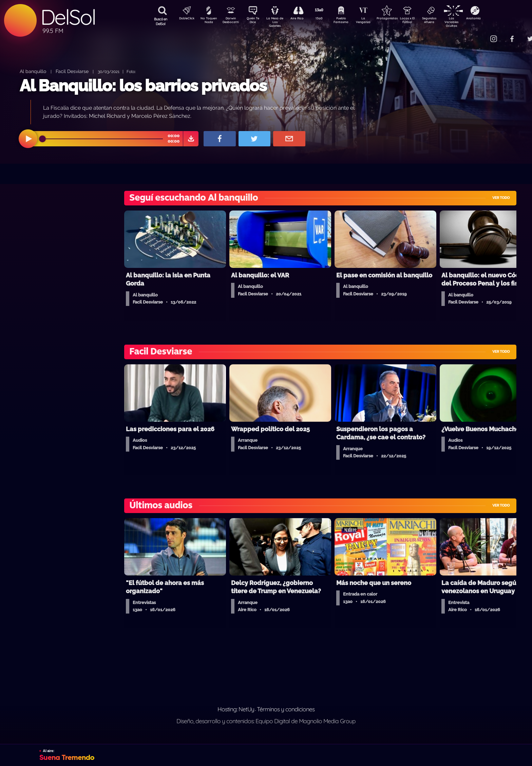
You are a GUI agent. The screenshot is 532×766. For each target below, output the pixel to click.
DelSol (68, 17)
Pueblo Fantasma (350, 21)
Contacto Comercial (480, 35)
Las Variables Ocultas (469, 22)
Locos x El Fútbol (422, 21)
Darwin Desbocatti (232, 21)
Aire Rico (303, 19)
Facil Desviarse (72, 71)
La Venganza (374, 21)
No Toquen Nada (208, 21)
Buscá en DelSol (161, 21)
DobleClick (184, 19)
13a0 (327, 19)
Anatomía (493, 19)
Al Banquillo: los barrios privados (143, 86)
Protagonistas (398, 19)
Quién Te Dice (256, 21)
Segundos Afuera (445, 21)
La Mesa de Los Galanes (279, 22)
